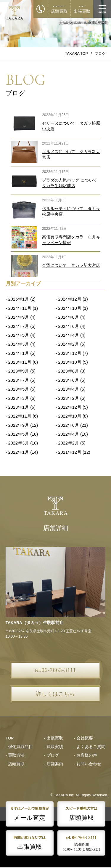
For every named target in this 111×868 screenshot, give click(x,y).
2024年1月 (19, 353)
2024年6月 (68, 326)
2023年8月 (68, 371)
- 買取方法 (15, 755)
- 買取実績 (53, 747)
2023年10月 (70, 362)
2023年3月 (19, 398)
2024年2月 (68, 344)
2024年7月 (19, 326)
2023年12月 (70, 353)
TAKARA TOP (77, 54)
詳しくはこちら (55, 694)
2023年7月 (19, 380)
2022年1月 (19, 452)
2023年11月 (20, 362)
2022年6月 (68, 425)
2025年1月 (19, 299)
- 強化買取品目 (19, 747)
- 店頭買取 (15, 764)
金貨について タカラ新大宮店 (71, 265)
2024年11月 (20, 308)
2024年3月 (19, 344)
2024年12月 (70, 299)
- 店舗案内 (53, 764)
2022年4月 (68, 434)
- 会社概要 (83, 738)
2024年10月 (70, 308)
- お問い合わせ (88, 764)
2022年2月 (68, 443)
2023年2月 (68, 398)
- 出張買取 (53, 738)
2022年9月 (19, 425)
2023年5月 (19, 389)
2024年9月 (19, 317)
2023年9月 (19, 371)
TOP (10, 738)
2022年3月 (19, 443)
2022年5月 (19, 434)
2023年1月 (19, 407)
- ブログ (51, 755)
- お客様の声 (86, 755)
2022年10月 (70, 416)
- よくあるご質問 (90, 747)
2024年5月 (19, 335)
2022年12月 (70, 407)
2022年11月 (20, 416)
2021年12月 (70, 452)
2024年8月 (68, 317)
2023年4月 (68, 389)
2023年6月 (68, 380)
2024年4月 (68, 335)
